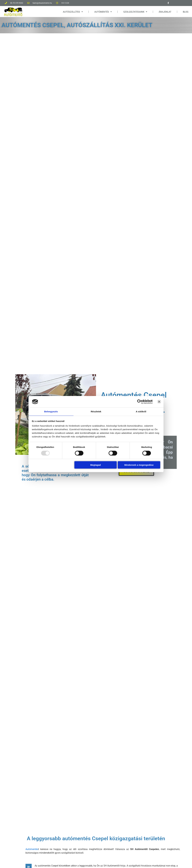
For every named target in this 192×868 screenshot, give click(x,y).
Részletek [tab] (96, 411)
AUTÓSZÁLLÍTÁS (73, 12)
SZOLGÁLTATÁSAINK (135, 12)
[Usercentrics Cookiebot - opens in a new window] (139, 402)
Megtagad (96, 465)
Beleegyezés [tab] (51, 411)
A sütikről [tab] (141, 411)
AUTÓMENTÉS (103, 12)
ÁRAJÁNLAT (165, 12)
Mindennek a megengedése (139, 465)
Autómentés (32, 849)
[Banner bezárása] (159, 402)
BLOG (186, 12)
